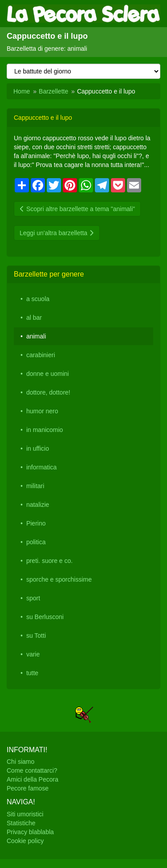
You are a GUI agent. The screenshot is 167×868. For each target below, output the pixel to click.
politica (36, 542)
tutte (32, 673)
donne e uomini (48, 374)
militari (35, 486)
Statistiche (21, 823)
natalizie (38, 505)
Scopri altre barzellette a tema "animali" (77, 209)
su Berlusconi (45, 617)
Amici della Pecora (33, 779)
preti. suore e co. (49, 561)
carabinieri (41, 355)
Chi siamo (20, 762)
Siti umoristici (25, 814)
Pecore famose (28, 788)
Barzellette (53, 91)
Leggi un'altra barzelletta (57, 233)
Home (22, 91)
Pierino (36, 523)
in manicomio (45, 430)
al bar (34, 318)
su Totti (36, 636)
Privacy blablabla (30, 832)
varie (33, 654)
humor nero (42, 411)
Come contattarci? (32, 770)
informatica (41, 467)
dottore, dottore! (48, 392)
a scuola (38, 299)
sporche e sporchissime (59, 579)
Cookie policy (25, 841)
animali (36, 336)
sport (33, 598)
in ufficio (38, 448)
